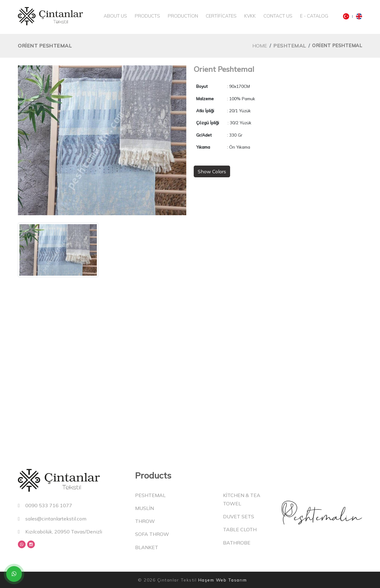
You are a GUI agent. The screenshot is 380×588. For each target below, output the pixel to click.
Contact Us (278, 16)
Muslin (145, 508)
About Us (115, 16)
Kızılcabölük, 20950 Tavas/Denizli (60, 532)
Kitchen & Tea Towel (242, 499)
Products (147, 16)
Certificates (221, 16)
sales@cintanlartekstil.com (52, 519)
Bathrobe (237, 543)
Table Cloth (240, 529)
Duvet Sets (239, 516)
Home (260, 46)
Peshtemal (290, 46)
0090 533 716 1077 (45, 505)
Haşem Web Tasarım (223, 580)
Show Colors (212, 171)
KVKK (250, 16)
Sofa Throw (152, 534)
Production (183, 16)
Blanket (147, 547)
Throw (145, 521)
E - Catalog (314, 16)
